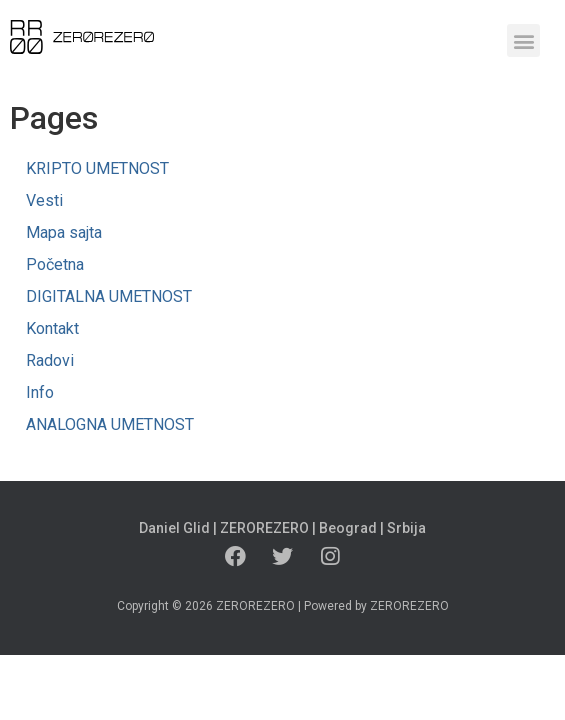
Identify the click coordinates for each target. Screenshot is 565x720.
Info (40, 392)
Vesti (44, 200)
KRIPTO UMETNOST (97, 168)
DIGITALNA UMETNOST (109, 296)
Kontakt (52, 328)
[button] (523, 40)
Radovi (50, 360)
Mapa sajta (64, 232)
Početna (55, 264)
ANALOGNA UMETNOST (110, 424)
